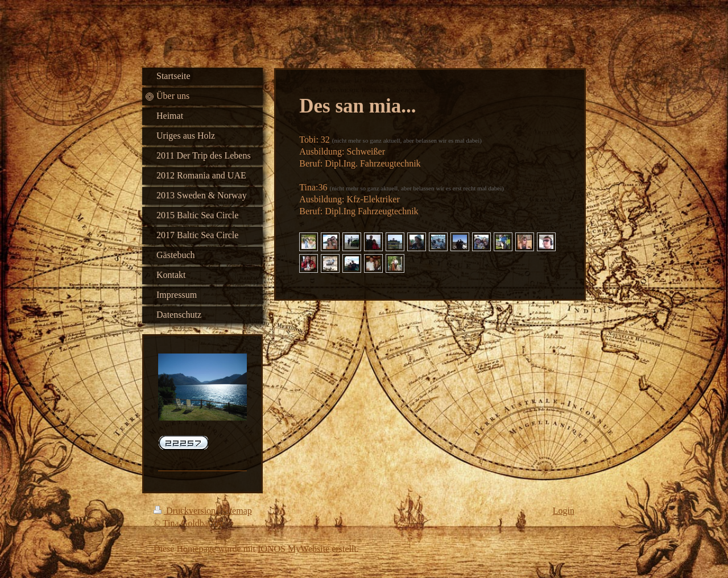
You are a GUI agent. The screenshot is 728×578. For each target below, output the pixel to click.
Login (564, 511)
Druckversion (186, 511)
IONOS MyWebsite (293, 549)
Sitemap (237, 511)
